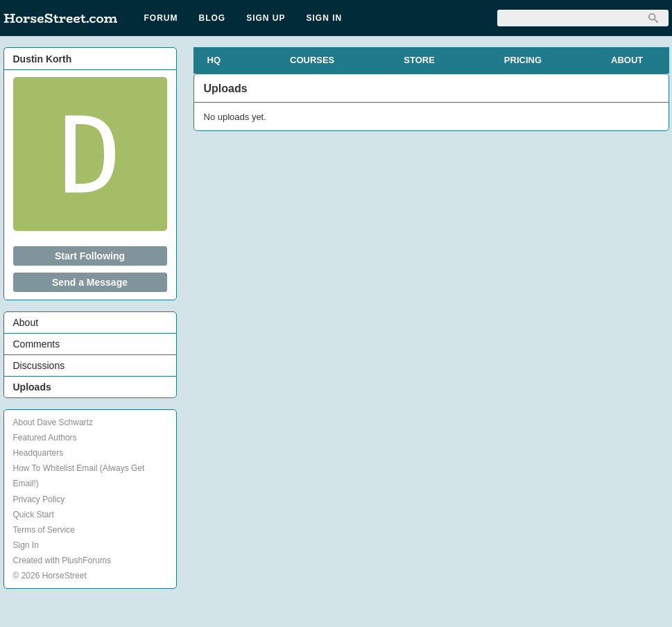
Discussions (39, 366)
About (26, 323)
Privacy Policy (39, 499)
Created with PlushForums (62, 560)
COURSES (312, 60)
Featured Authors (45, 438)
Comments (37, 344)
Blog (213, 18)
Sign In (325, 18)
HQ (214, 60)
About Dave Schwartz (53, 422)
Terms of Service (44, 530)
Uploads (32, 387)
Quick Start (34, 515)
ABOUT (627, 60)
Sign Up (266, 18)
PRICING (523, 60)
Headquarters (38, 453)
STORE (419, 60)
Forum (161, 18)
